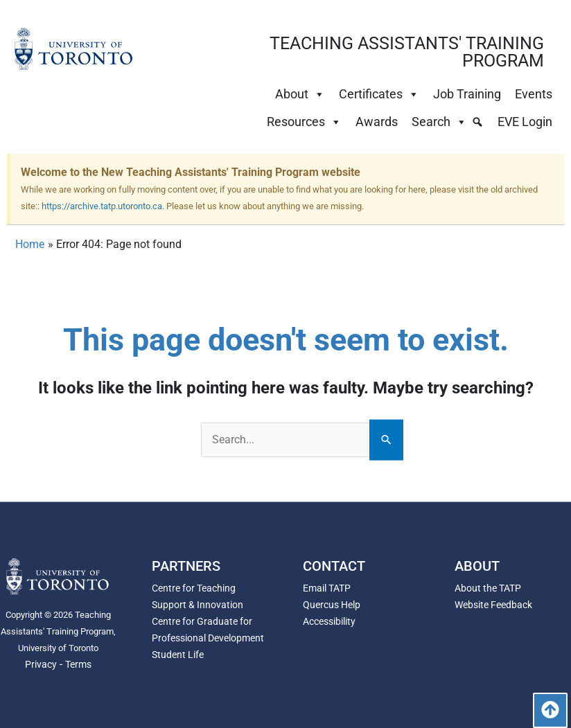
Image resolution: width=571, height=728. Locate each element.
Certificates (379, 94)
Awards (377, 122)
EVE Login (525, 122)
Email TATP (327, 588)
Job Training (467, 94)
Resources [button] (304, 122)
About (300, 94)
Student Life (178, 655)
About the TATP (488, 588)
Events (534, 94)
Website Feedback (493, 605)
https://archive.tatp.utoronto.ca (102, 206)
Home (30, 244)
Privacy (41, 664)
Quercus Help (332, 605)
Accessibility (329, 621)
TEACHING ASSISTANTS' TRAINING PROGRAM (407, 52)
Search (439, 122)
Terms (78, 664)
